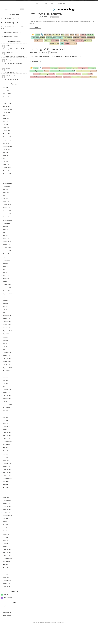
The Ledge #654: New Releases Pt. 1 (14, 69)
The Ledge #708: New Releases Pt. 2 (11, 53)
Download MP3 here (35, 48)
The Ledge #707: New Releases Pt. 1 (11, 57)
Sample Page (49, 23)
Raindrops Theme (61, 642)
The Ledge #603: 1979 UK (11, 92)
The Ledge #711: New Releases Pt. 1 (11, 39)
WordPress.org (7, 635)
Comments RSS (53, 642)
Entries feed (6, 629)
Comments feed (7, 632)
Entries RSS (44, 642)
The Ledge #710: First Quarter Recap (11, 43)
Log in (5, 626)
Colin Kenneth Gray (11, 96)
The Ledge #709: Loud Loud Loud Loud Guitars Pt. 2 (14, 48)
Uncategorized (8, 618)
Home (37, 23)
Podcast (6, 615)
